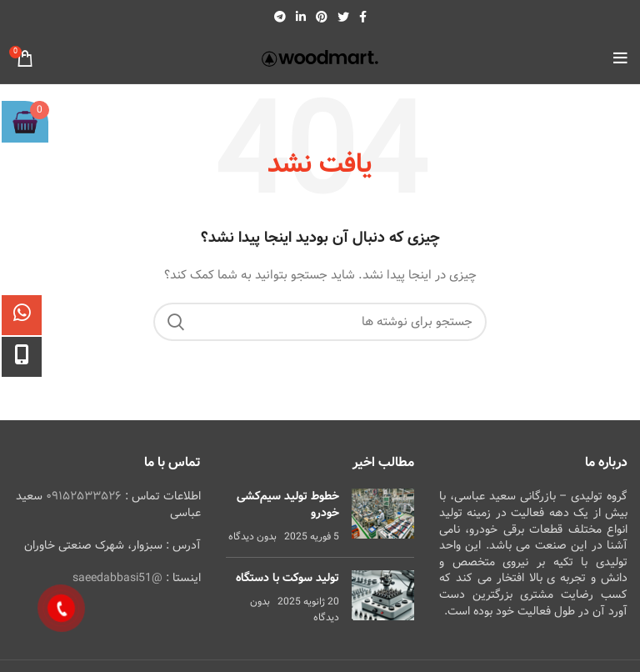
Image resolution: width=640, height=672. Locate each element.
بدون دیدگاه (252, 537)
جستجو (176, 322)
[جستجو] (320, 322)
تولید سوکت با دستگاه (287, 578)
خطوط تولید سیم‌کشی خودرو (288, 504)
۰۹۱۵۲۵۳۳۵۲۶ (84, 496)
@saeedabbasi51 (117, 578)
